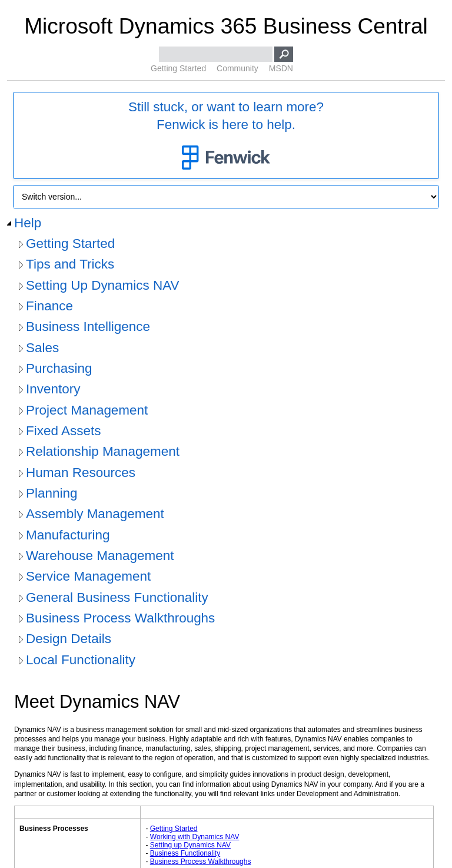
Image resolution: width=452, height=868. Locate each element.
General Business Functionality (117, 597)
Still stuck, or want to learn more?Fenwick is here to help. (226, 136)
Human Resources (81, 473)
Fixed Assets (63, 431)
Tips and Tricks (70, 264)
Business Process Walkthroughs (120, 618)
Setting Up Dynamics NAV (103, 285)
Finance (49, 306)
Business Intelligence (88, 327)
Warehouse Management (100, 556)
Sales (42, 348)
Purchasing (59, 368)
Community (237, 68)
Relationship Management (103, 451)
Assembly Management (95, 514)
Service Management (88, 576)
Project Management (87, 410)
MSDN (281, 68)
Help (28, 223)
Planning (51, 493)
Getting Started (178, 68)
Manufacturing (68, 535)
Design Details (69, 639)
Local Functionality (81, 660)
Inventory (53, 389)
